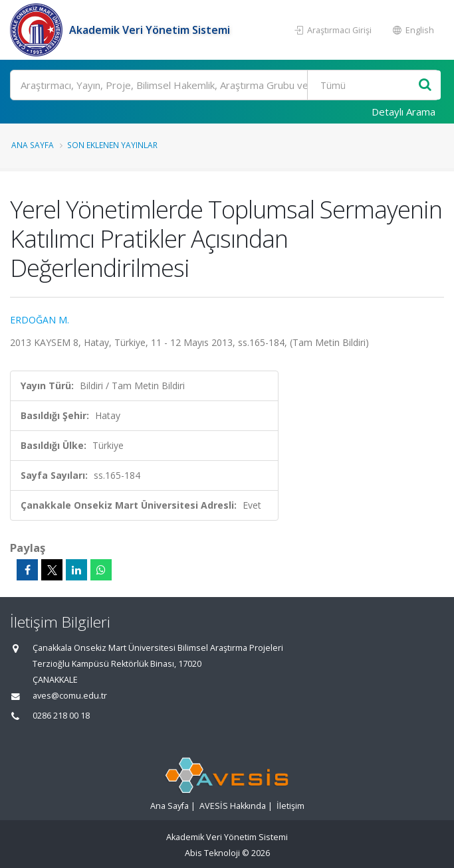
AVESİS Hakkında (233, 806)
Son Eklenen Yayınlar (112, 145)
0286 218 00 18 (61, 716)
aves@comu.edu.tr (70, 696)
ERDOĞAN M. (40, 320)
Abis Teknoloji (212, 853)
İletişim (290, 806)
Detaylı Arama (403, 112)
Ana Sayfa (33, 145)
